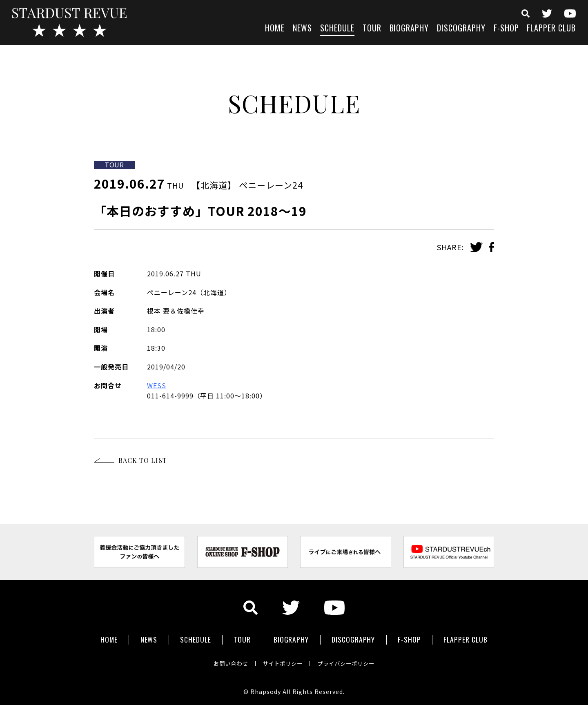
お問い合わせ (229, 662)
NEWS (302, 29)
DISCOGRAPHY (461, 29)
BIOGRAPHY (409, 29)
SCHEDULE (337, 29)
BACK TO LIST (143, 460)
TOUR (372, 29)
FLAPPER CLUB (551, 29)
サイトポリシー (283, 662)
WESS (157, 385)
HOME (275, 29)
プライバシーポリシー (348, 662)
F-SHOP (506, 29)
